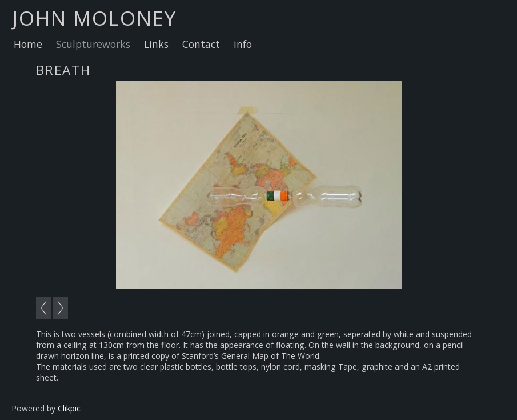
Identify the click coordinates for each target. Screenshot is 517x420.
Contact (201, 44)
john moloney (95, 18)
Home (28, 44)
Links (156, 44)
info (243, 44)
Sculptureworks (93, 44)
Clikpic (69, 408)
